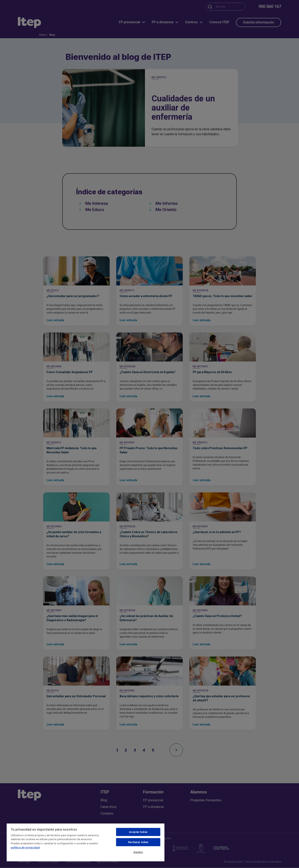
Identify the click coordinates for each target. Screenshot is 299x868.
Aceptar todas (138, 832)
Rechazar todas (138, 842)
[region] (86, 842)
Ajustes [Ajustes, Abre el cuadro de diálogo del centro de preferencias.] (138, 852)
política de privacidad (25, 848)
